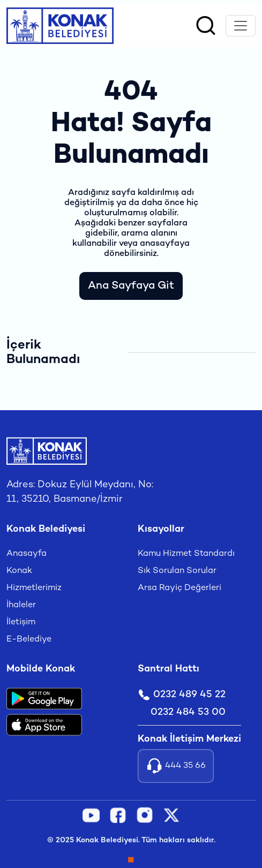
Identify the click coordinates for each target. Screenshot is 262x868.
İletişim (21, 622)
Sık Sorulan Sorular (177, 571)
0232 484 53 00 (188, 712)
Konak (19, 571)
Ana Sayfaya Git (131, 286)
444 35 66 (176, 766)
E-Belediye (29, 640)
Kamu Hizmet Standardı (186, 554)
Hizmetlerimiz (34, 588)
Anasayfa (27, 554)
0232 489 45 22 (182, 695)
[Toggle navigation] (241, 26)
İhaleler (21, 605)
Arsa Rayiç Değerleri (179, 588)
